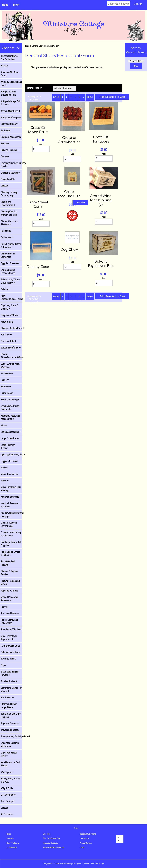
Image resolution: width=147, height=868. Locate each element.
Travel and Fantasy (10, 730)
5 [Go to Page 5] (79, 97)
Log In (16, 5)
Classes (5, 186)
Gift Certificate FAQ (51, 838)
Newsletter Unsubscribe (53, 848)
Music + (5, 481)
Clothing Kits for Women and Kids (9, 213)
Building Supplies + (10, 150)
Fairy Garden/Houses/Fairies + (11, 297)
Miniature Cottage (65, 864)
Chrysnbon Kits (8, 179)
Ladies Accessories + (11, 432)
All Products (12, 848)
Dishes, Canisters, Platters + (9, 223)
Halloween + (7, 374)
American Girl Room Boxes (10, 74)
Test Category (8, 801)
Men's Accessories (10, 474)
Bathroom (6, 131)
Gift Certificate (8, 795)
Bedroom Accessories (11, 137)
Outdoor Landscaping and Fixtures (11, 534)
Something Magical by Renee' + (11, 689)
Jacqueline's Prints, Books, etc (10, 408)
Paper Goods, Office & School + (10, 553)
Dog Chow (69, 250)
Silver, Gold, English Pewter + (10, 673)
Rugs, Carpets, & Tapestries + (9, 638)
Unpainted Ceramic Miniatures (10, 744)
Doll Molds (6, 231)
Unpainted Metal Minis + (9, 754)
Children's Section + (10, 173)
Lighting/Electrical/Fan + (11, 455)
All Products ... (8, 814)
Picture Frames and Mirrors (10, 582)
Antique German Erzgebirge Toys (8, 93)
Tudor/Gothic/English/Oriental (11, 736)
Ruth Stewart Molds (10, 646)
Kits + (4, 425)
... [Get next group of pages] (83, 97)
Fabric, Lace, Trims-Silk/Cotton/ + (10, 281)
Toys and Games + (10, 723)
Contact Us (84, 838)
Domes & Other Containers (8, 255)
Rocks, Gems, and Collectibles (9, 621)
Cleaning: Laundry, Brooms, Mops (9, 194)
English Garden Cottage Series (8, 271)
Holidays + (6, 387)
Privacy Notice (86, 843)
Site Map (47, 834)
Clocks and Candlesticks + (8, 204)
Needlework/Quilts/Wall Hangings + (11, 515)
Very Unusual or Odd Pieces (10, 764)
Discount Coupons (51, 843)
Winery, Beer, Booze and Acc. (10, 780)
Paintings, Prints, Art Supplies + (11, 544)
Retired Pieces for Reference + (9, 599)
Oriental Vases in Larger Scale (9, 524)
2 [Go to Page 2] (67, 97)
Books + (5, 144)
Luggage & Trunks (9, 461)
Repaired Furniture (9, 591)
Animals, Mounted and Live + (11, 83)
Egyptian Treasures (10, 263)
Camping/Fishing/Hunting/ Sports (11, 165)
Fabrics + (5, 289)
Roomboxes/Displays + (11, 629)
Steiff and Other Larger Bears (9, 706)
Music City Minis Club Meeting (11, 489)
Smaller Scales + (9, 681)
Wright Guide (7, 788)
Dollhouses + (7, 237)
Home (5, 5)
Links (82, 848)
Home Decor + (8, 393)
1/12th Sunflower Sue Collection (9, 58)
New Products (13, 843)
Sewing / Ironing (8, 659)
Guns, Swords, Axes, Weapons (10, 365)
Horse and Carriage (10, 400)
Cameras (5, 156)
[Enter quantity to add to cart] (41, 149)
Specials (10, 838)
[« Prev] (56, 97)
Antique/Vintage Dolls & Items (11, 103)
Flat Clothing (7, 322)
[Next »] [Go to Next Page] (90, 97)
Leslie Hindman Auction (8, 447)
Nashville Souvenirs (10, 497)
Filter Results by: (35, 88)
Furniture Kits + (8, 341)
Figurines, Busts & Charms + (10, 307)
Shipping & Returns (88, 834)
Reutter (4, 607)
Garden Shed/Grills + (11, 348)
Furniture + (6, 335)
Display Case (38, 267)
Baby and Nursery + (10, 124)
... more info (80, 202)
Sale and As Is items (10, 652)
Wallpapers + (7, 772)
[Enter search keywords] (119, 4)
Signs (3, 665)
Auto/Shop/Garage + (11, 117)
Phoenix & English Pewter (9, 573)
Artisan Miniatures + (10, 111)
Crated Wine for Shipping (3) (101, 200)
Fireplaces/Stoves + (11, 315)
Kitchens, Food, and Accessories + (10, 417)
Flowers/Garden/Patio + (11, 328)
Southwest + (7, 698)
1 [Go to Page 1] (62, 97)
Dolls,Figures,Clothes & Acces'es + (11, 246)
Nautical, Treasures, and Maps (10, 505)
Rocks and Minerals (10, 613)
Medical (4, 468)
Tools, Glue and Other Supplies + (11, 715)
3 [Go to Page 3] (71, 97)
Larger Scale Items (10, 438)
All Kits (4, 66)
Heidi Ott (5, 380)
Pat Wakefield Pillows (8, 563)
